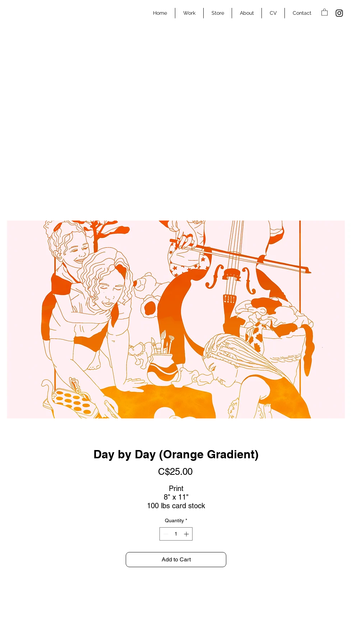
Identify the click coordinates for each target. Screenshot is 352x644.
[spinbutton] (176, 534)
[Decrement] (165, 534)
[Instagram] (339, 13)
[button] (325, 12)
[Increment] (187, 534)
